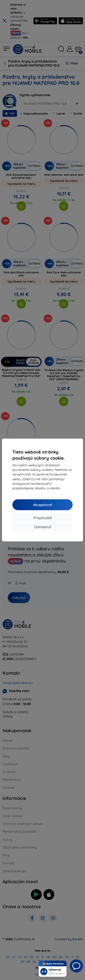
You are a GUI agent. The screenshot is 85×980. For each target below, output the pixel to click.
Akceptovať (42, 505)
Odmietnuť (42, 527)
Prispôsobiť (42, 518)
